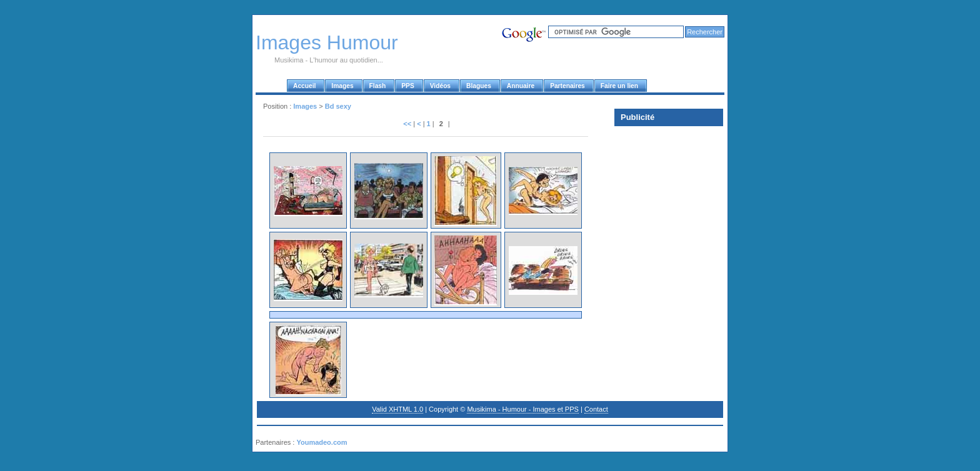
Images (305, 106)
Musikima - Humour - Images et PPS (523, 409)
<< (407, 124)
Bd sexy (338, 106)
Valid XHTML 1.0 (397, 409)
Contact (596, 409)
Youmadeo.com (322, 442)
